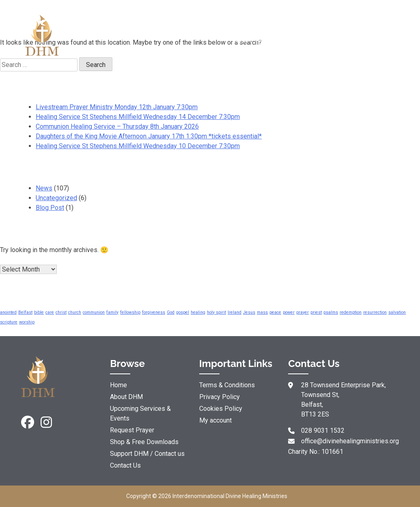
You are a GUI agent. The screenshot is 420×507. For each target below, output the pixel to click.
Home (118, 385)
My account (215, 420)
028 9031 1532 (323, 430)
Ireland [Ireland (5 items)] (235, 312)
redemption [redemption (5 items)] (351, 312)
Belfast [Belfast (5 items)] (25, 312)
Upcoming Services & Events (140, 413)
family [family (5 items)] (112, 312)
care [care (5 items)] (50, 312)
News (44, 188)
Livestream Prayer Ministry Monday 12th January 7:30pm (117, 107)
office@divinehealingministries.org (350, 441)
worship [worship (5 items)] (27, 322)
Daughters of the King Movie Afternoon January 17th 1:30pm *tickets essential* (149, 136)
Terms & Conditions (227, 385)
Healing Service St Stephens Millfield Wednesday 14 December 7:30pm (138, 117)
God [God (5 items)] (171, 312)
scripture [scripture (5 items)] (9, 322)
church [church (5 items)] (75, 312)
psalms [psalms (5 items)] (331, 312)
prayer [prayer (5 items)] (303, 312)
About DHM (117, 35)
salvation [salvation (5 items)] (397, 312)
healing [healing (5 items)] (198, 312)
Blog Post (50, 208)
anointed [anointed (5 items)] (8, 312)
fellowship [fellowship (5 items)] (130, 312)
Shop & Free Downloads (319, 35)
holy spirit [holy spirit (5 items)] (216, 312)
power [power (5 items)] (289, 312)
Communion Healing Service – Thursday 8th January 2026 (117, 126)
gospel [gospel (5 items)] (183, 312)
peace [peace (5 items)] (275, 312)
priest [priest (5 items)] (316, 312)
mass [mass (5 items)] (262, 312)
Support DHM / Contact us (386, 35)
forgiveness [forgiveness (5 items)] (154, 312)
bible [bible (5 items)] (39, 312)
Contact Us (125, 465)
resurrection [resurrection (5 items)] (375, 312)
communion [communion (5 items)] (94, 312)
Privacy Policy (220, 397)
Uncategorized (56, 198)
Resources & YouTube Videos (252, 35)
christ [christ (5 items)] (61, 312)
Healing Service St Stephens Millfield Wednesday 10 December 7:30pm (138, 146)
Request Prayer (185, 35)
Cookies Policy (221, 409)
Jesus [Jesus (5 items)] (249, 312)
